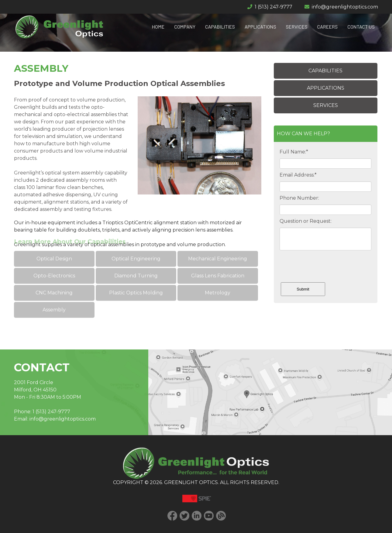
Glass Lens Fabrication (217, 266)
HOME (158, 27)
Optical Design (54, 249)
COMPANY (185, 27)
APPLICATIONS (260, 27)
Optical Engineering (136, 249)
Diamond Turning (136, 266)
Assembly (54, 300)
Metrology (218, 283)
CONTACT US (361, 27)
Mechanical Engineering (218, 249)
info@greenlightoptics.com (345, 7)
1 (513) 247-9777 (273, 7)
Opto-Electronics (54, 266)
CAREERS (328, 27)
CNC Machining (54, 283)
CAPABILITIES (220, 27)
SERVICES (297, 27)
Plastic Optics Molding (136, 283)
